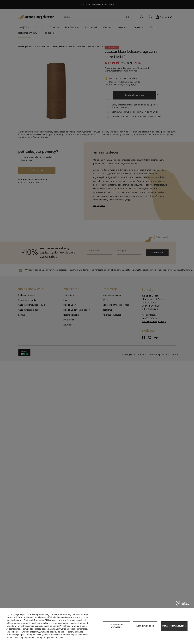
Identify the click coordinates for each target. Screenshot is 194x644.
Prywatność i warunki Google (73, 626)
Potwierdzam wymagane (116, 626)
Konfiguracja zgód (145, 626)
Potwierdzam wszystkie (174, 626)
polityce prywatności (52, 623)
